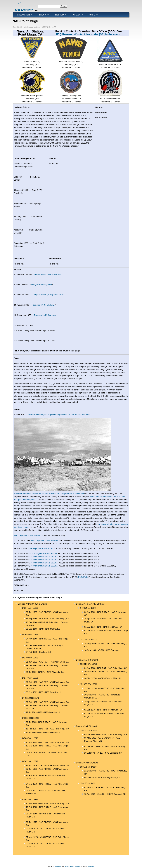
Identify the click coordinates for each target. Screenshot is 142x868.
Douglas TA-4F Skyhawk (44, 305)
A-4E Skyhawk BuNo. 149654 (44, 540)
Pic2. (86, 577)
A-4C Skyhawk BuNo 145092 (27, 535)
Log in (18, 3)
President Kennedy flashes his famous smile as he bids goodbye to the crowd (49, 493)
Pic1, (81, 577)
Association (23, 15)
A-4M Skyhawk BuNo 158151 (44, 554)
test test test (24, 10)
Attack (77, 15)
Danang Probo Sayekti (72, 866)
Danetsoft (58, 866)
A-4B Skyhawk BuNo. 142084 (41, 548)
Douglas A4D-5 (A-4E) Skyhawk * (48, 295)
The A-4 (42, 15)
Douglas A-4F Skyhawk (42, 284)
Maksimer (91, 866)
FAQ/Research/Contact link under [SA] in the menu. (88, 34)
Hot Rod (60, 15)
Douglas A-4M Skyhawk (45, 315)
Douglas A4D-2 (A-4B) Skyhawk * (48, 274)
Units (92, 15)
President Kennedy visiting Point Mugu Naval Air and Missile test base (58, 415)
